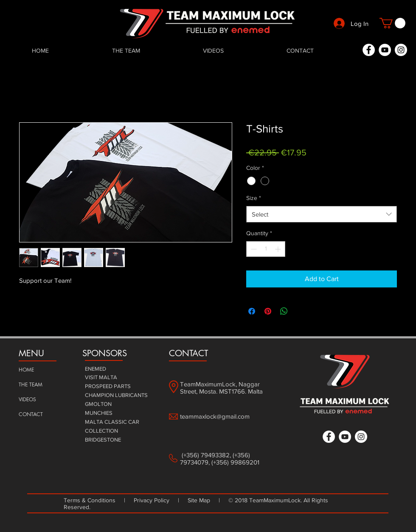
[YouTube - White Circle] (385, 50)
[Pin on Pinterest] (268, 311)
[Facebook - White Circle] (369, 50)
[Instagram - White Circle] (401, 50)
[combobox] (322, 214)
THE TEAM (31, 384)
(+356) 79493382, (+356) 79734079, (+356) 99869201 (220, 459)
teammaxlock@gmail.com (215, 416)
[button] (392, 23)
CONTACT (31, 414)
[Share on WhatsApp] (284, 311)
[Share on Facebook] (252, 311)
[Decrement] (253, 249)
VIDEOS (27, 399)
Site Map (199, 500)
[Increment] (279, 249)
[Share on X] (300, 311)
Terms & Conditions (91, 500)
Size (254, 198)
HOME (26, 370)
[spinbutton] (266, 249)
